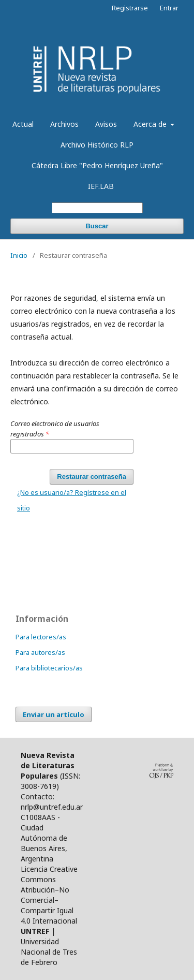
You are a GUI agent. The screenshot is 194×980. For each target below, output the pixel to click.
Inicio (19, 255)
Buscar (97, 226)
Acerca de (151, 124)
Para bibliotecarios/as (49, 668)
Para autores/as (40, 652)
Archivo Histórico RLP (97, 145)
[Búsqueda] (97, 208)
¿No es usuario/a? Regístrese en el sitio (72, 500)
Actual (23, 124)
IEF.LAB (101, 186)
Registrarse (130, 8)
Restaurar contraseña (92, 477)
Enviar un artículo (54, 714)
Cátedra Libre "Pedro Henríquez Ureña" (97, 165)
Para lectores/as (41, 637)
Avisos (106, 124)
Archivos (64, 124)
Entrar (169, 8)
